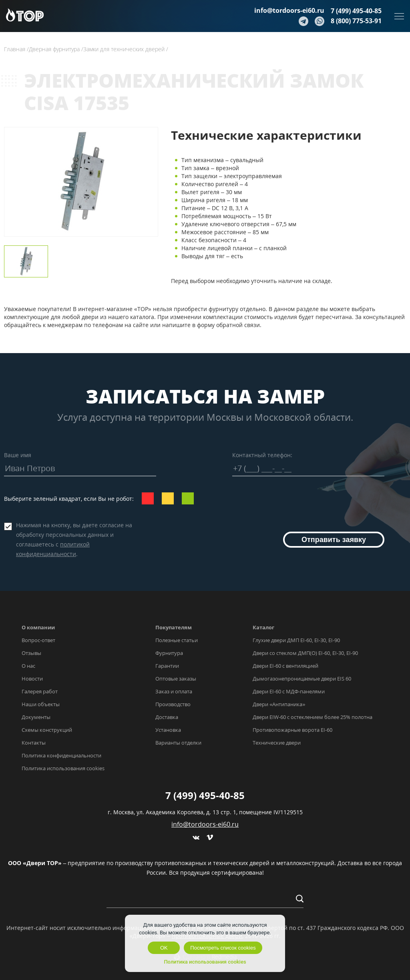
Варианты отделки (178, 743)
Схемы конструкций (47, 730)
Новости (32, 679)
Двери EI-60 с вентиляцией (285, 666)
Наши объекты (41, 704)
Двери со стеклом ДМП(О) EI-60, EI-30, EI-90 (305, 653)
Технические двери (277, 743)
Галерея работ (40, 691)
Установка (168, 730)
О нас (28, 666)
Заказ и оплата (174, 691)
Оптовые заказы (176, 679)
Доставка (167, 717)
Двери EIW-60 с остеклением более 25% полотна (313, 717)
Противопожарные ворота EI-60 (292, 730)
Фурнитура (169, 653)
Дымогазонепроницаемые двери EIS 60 (302, 679)
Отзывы (31, 653)
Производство (173, 704)
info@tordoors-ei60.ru (289, 10)
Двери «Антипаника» (279, 704)
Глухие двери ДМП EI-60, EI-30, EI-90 (296, 640)
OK (164, 948)
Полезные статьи (177, 640)
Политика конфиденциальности (61, 755)
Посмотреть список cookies (223, 948)
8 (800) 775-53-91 (356, 21)
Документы (36, 717)
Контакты (34, 743)
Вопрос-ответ (38, 640)
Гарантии (167, 666)
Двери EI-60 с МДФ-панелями (289, 691)
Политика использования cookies (63, 768)
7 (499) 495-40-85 (356, 11)
